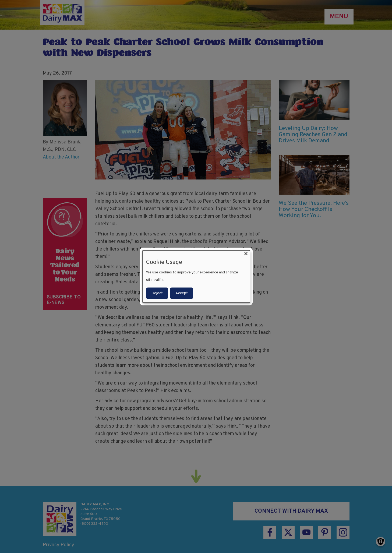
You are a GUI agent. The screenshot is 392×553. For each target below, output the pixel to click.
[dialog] (196, 276)
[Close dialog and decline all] (246, 254)
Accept (182, 293)
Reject (157, 293)
